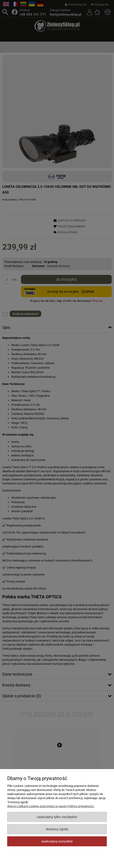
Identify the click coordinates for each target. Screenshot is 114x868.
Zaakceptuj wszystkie (57, 841)
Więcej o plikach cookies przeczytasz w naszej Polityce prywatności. (51, 806)
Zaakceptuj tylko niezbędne (57, 817)
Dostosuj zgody (57, 829)
